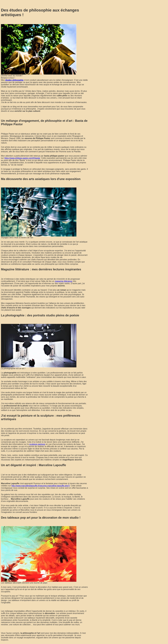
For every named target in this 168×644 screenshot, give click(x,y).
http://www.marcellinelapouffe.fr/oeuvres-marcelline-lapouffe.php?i (41, 486)
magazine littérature (64, 281)
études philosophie (14, 80)
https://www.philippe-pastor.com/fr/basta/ (22, 158)
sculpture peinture (37, 444)
